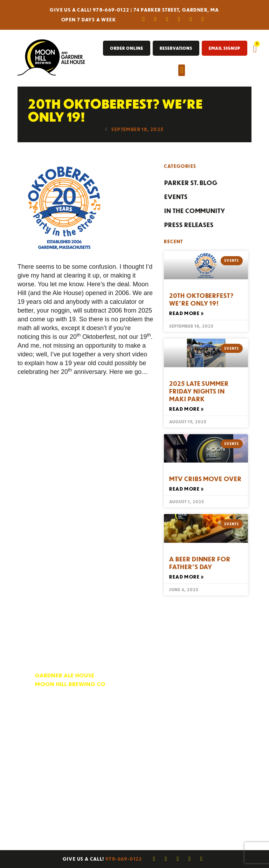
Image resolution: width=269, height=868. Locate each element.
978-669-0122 (111, 10)
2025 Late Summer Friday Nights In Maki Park (199, 391)
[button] (182, 70)
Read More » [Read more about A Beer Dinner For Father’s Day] (187, 577)
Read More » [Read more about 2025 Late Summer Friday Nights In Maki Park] (187, 409)
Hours (126, 19)
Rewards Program (201, 686)
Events (176, 197)
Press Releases (189, 225)
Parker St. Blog (191, 183)
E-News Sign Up (195, 697)
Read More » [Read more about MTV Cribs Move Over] (187, 489)
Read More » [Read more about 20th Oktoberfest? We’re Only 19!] (187, 313)
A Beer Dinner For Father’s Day (200, 563)
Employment (192, 718)
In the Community (195, 211)
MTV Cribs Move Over (205, 479)
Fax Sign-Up (191, 707)
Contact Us (189, 676)
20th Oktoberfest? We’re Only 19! (201, 299)
